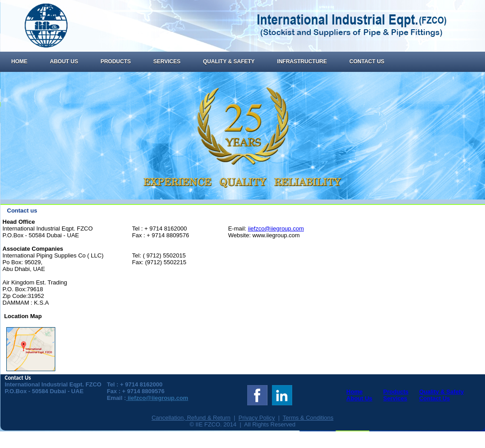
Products (116, 62)
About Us (64, 62)
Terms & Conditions (308, 418)
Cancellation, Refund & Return (191, 418)
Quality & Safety (229, 62)
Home (19, 62)
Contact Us (367, 62)
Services (167, 62)
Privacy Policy (257, 418)
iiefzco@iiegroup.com (276, 228)
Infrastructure (302, 62)
